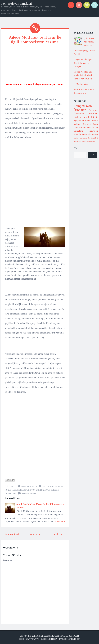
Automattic (34, 639)
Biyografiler (79, 121)
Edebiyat (93, 113)
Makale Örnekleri (80, 138)
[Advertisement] (35, 65)
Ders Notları (80, 127)
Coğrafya (94, 134)
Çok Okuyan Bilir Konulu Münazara (89, 42)
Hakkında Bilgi (29, 486)
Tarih (95, 124)
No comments (29, 493)
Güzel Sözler (92, 121)
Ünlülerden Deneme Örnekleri (84, 141)
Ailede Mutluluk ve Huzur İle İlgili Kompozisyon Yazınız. (35, 39)
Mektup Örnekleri (82, 124)
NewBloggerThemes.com (69, 639)
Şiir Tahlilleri (93, 138)
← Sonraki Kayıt (10, 534)
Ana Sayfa (35, 534)
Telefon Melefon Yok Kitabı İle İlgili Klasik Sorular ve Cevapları (83, 75)
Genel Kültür (90, 117)
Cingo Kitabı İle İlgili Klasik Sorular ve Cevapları (83, 63)
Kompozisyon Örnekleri (17, 4)
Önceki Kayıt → (60, 534)
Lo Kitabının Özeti (82, 84)
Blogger (75, 636)
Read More (60, 521)
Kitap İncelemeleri (82, 134)
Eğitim (77, 117)
